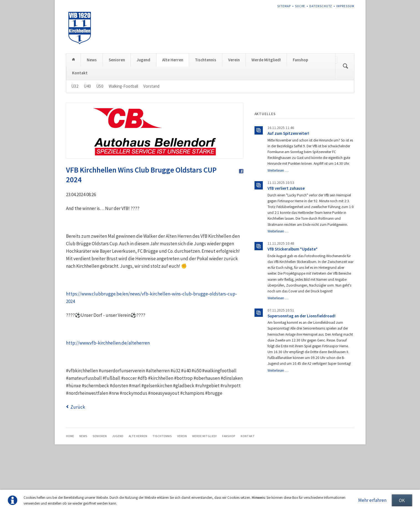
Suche (300, 6)
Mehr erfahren (372, 500)
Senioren (117, 105)
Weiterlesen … (278, 216)
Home (74, 105)
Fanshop (300, 105)
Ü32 (75, 131)
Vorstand (151, 131)
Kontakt (80, 118)
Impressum (345, 6)
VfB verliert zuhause (286, 233)
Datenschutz (321, 6)
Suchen (345, 112)
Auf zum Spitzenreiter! (288, 179)
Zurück (78, 452)
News (92, 105)
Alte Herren (173, 105)
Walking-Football (123, 131)
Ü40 (87, 131)
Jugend (143, 105)
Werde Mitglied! (266, 105)
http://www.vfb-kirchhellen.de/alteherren (108, 388)
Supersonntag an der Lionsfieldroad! (301, 361)
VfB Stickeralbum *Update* (293, 294)
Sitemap (284, 6)
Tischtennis (206, 105)
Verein (234, 105)
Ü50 (100, 131)
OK (402, 500)
